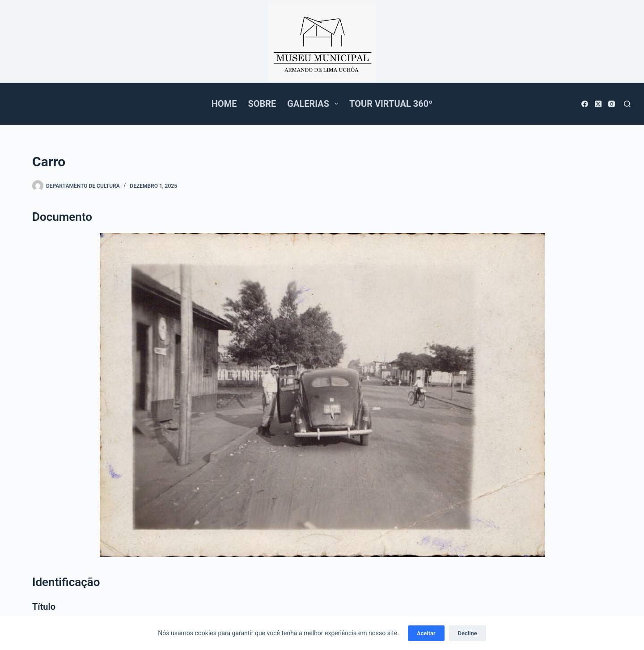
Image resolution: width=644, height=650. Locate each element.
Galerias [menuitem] (314, 104)
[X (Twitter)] (598, 104)
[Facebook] (585, 104)
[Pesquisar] (627, 104)
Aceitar (426, 633)
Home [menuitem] (224, 104)
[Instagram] (612, 104)
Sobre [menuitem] (262, 104)
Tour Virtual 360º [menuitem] (391, 104)
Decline (468, 633)
